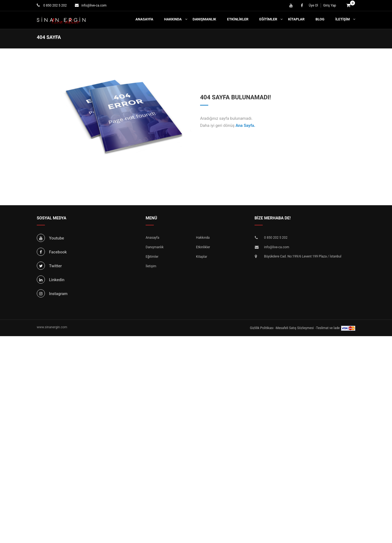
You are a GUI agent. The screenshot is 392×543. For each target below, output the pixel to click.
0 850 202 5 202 (55, 5)
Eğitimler (268, 19)
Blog (320, 19)
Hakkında (173, 19)
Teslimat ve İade (328, 328)
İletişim (343, 19)
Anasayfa (144, 19)
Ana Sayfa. (245, 125)
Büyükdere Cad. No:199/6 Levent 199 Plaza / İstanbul (303, 256)
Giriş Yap (330, 5)
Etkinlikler (238, 19)
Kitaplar (296, 19)
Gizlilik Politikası (262, 328)
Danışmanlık (205, 19)
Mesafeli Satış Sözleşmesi (295, 328)
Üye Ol (313, 5)
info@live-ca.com (94, 5)
